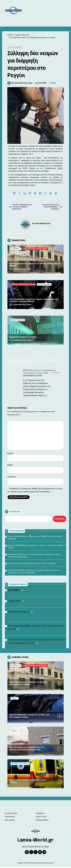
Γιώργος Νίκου (15, 602)
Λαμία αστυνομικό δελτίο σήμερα (35, 250)
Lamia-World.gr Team (43, 224)
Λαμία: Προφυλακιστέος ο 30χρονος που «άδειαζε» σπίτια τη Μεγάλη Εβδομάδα (35, 539)
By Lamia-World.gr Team (20, 84)
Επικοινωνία (10, 818)
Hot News (15, 765)
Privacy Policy (42, 821)
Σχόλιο (11, 420)
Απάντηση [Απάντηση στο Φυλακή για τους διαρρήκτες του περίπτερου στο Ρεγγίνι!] (56, 374)
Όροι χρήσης (10, 821)
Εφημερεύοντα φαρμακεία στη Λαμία (23, 338)
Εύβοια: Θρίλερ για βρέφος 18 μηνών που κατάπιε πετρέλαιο (32, 564)
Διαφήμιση (40, 814)
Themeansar (50, 864)
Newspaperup (40, 864)
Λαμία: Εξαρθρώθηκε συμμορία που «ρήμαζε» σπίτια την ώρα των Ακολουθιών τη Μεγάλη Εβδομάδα (34, 301)
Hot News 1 (16, 250)
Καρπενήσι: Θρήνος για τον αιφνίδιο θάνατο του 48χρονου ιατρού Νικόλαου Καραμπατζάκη (34, 557)
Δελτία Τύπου (41, 818)
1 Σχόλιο (52, 84)
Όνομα (11, 454)
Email (10, 466)
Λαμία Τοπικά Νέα (15, 47)
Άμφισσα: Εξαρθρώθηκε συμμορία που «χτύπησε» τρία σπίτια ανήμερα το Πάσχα (37, 548)
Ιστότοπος (12, 478)
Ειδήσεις (15, 699)
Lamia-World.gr (35, 841)
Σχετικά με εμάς (11, 814)
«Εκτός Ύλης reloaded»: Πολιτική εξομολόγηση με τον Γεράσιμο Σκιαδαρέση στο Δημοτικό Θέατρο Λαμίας (35, 616)
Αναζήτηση (13, 513)
